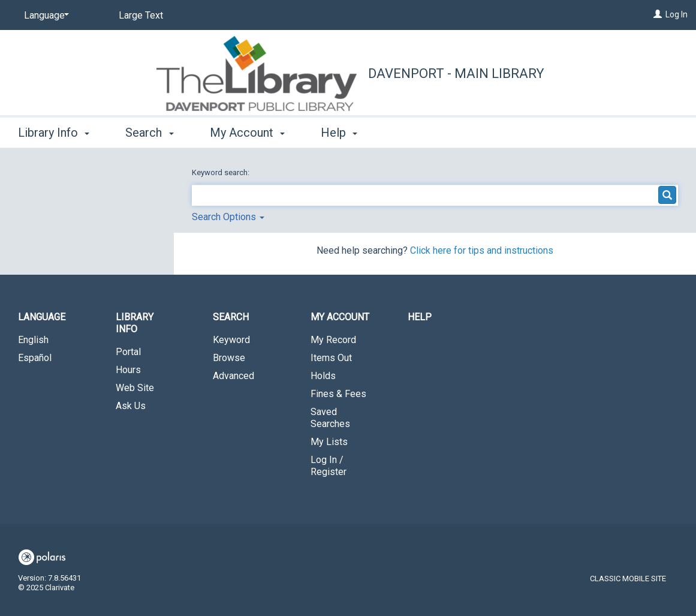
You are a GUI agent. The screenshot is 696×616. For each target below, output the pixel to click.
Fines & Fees (338, 394)
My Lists (329, 442)
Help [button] (339, 133)
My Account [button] (247, 133)
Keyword (231, 340)
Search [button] (149, 133)
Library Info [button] (54, 133)
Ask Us (131, 406)
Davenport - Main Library (456, 73)
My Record (333, 340)
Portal (128, 352)
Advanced (233, 376)
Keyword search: (222, 172)
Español (35, 358)
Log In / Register (329, 466)
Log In (677, 14)
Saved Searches (330, 418)
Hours (128, 370)
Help (420, 317)
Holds (323, 376)
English (33, 340)
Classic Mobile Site (628, 579)
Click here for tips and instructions (482, 250)
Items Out (331, 358)
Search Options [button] (228, 217)
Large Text (141, 15)
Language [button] (42, 317)
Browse (229, 358)
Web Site (135, 388)
